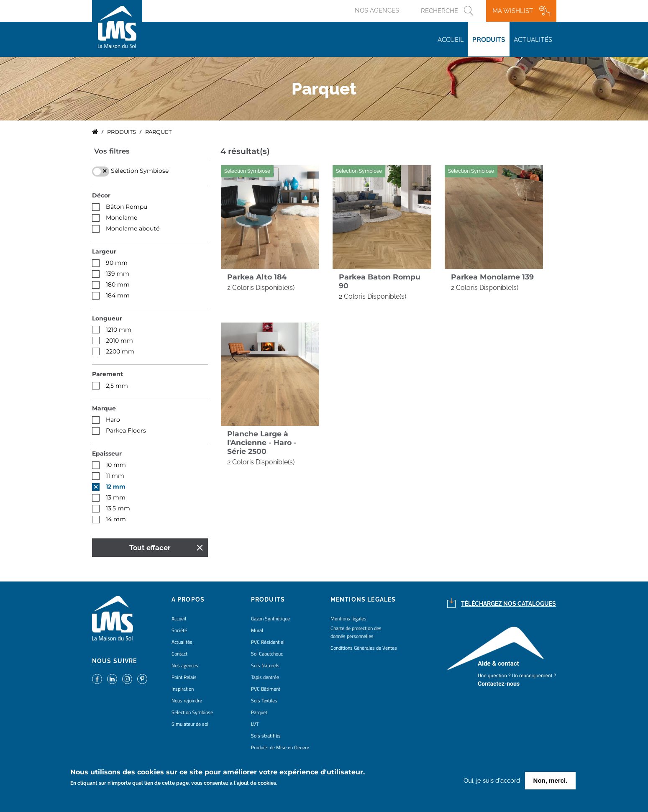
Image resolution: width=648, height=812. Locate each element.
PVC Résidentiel (268, 642)
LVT (255, 724)
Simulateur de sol (190, 724)
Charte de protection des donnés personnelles (356, 632)
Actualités (533, 39)
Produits (489, 39)
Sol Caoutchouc (267, 654)
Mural (257, 630)
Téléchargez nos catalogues (508, 604)
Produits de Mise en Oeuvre (280, 747)
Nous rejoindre (187, 701)
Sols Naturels (265, 665)
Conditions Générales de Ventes (364, 648)
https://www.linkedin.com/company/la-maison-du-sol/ (112, 679)
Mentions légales (348, 619)
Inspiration (183, 689)
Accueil (451, 39)
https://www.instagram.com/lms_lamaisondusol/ (127, 679)
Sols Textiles (264, 701)
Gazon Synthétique (270, 619)
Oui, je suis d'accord (492, 781)
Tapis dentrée (265, 677)
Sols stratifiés (266, 736)
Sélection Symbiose (192, 712)
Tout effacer (150, 548)
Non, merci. (551, 781)
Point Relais (184, 677)
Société (179, 630)
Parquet (259, 712)
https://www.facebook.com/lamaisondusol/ (97, 679)
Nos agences (377, 10)
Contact (179, 654)
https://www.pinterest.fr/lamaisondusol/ (142, 679)
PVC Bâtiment (266, 689)
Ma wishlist (513, 11)
